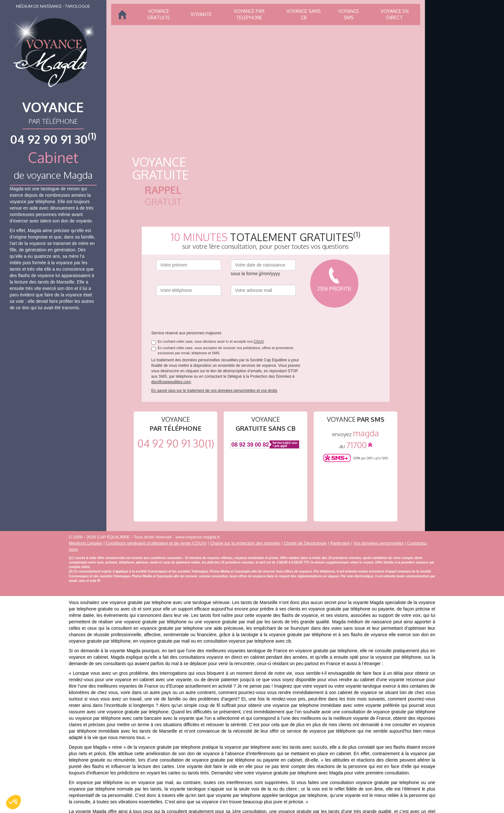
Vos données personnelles (378, 543)
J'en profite (334, 289)
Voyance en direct (395, 14)
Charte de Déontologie (305, 543)
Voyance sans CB (304, 14)
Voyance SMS (349, 14)
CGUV (259, 341)
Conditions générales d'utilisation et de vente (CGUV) (156, 543)
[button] (14, 802)
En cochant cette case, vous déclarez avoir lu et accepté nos (208, 342)
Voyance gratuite (159, 14)
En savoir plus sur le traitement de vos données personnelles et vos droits (214, 391)
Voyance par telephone (249, 14)
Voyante (201, 14)
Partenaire (340, 543)
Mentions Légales (85, 543)
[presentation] (205, 313)
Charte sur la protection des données (245, 543)
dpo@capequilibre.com (171, 382)
